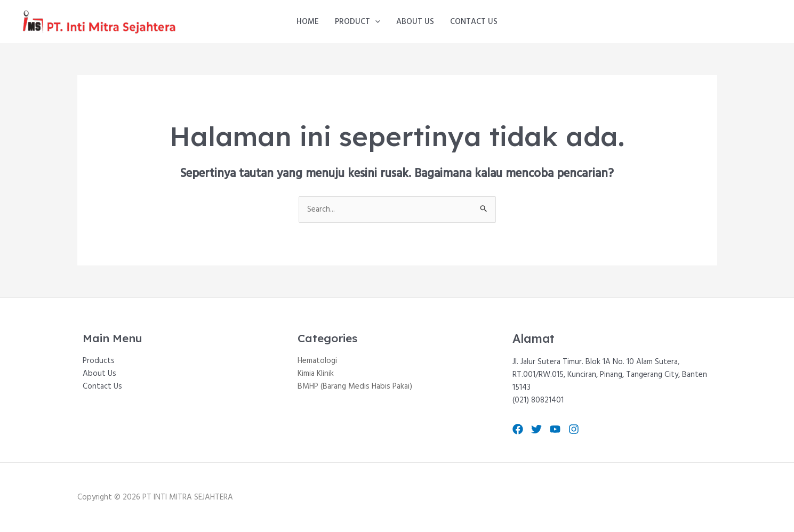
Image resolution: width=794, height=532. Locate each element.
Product (358, 22)
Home (308, 22)
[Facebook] (518, 429)
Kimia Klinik (316, 374)
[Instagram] (574, 429)
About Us (415, 22)
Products (99, 361)
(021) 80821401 (538, 400)
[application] (375, 22)
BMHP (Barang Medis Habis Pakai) (355, 386)
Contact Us (474, 22)
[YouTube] (555, 429)
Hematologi (317, 361)
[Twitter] (536, 429)
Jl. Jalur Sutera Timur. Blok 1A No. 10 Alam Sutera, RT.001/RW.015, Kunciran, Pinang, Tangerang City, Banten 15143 (610, 375)
